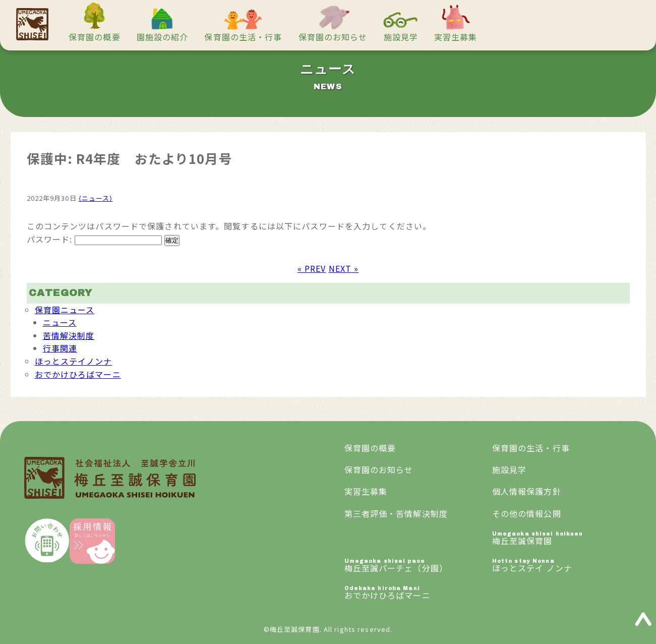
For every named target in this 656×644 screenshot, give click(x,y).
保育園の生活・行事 (243, 37)
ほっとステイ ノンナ (566, 566)
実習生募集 (456, 37)
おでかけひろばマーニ (78, 374)
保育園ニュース (65, 310)
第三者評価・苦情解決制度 (396, 513)
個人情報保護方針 (527, 491)
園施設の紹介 (163, 37)
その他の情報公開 (527, 513)
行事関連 (60, 348)
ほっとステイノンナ (74, 361)
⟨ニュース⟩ (96, 198)
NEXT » (344, 268)
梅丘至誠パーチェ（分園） (418, 566)
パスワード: (95, 239)
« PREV (312, 268)
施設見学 (401, 37)
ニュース (60, 322)
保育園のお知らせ (333, 37)
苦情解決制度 (69, 335)
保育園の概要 (95, 37)
